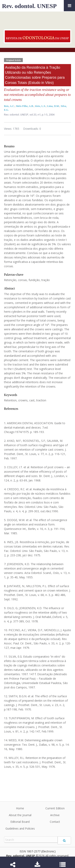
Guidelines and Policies (20, 828)
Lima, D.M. (53, 106)
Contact (55, 822)
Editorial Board (20, 822)
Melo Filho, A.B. (25, 106)
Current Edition (55, 808)
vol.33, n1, (36, 115)
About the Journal (20, 815)
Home (20, 808)
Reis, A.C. (9, 106)
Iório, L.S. (40, 106)
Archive (55, 815)
